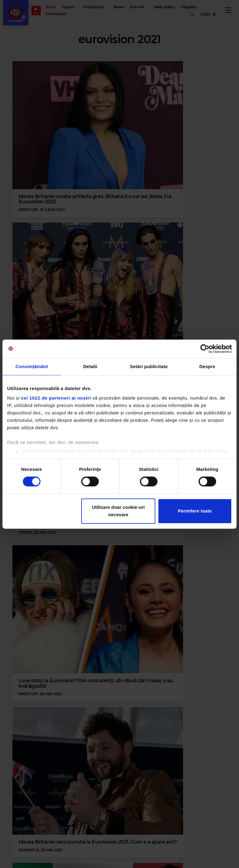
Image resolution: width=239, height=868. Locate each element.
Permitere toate (195, 511)
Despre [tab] (207, 366)
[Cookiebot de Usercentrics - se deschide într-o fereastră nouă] (205, 349)
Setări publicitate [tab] (149, 366)
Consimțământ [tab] (32, 366)
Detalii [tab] (90, 366)
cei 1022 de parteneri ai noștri (56, 398)
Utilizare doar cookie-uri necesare (118, 511)
